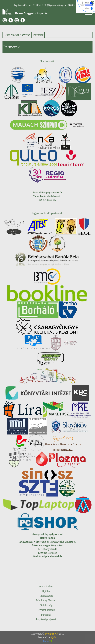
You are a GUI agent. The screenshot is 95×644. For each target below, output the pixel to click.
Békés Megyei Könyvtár (17, 35)
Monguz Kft (52, 634)
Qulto (54, 637)
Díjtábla (46, 591)
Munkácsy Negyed (46, 600)
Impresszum (46, 596)
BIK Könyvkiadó (48, 549)
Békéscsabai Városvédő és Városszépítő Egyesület (47, 542)
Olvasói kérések (46, 610)
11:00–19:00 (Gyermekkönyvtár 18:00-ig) (55, 5)
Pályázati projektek (46, 619)
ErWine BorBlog (48, 553)
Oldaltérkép (46, 605)
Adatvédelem (46, 586)
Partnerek (38, 35)
